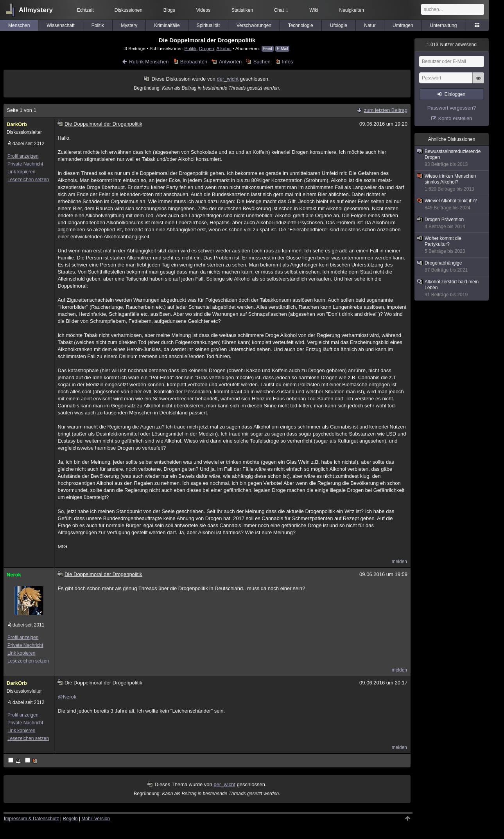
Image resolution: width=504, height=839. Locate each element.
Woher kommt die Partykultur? (452, 245)
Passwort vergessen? (452, 108)
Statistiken (242, 10)
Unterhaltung (444, 25)
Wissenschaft (60, 25)
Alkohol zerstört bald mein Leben (452, 288)
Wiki (314, 10)
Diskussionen (128, 10)
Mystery (129, 25)
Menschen (19, 25)
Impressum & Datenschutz (31, 819)
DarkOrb (17, 124)
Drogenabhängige (452, 267)
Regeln (70, 819)
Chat (281, 10)
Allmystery (36, 10)
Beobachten (194, 62)
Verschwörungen (254, 25)
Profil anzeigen (23, 156)
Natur (370, 25)
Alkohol (224, 48)
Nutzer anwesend (452, 45)
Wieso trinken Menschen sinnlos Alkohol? (452, 183)
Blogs (169, 10)
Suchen (262, 62)
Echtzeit (85, 10)
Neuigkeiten (352, 10)
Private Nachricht (25, 164)
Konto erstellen (455, 118)
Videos (203, 10)
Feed (268, 49)
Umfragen (403, 25)
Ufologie (339, 25)
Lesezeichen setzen (28, 180)
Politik (98, 25)
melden (399, 562)
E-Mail (282, 49)
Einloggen (455, 94)
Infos (287, 62)
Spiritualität (208, 25)
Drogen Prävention (452, 223)
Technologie (301, 25)
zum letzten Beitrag (386, 110)
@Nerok (67, 697)
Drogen (206, 48)
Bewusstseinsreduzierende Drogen (452, 158)
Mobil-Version (96, 819)
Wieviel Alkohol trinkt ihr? (452, 204)
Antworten (230, 62)
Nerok (14, 575)
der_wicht (228, 79)
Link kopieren (21, 172)
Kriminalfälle (167, 25)
